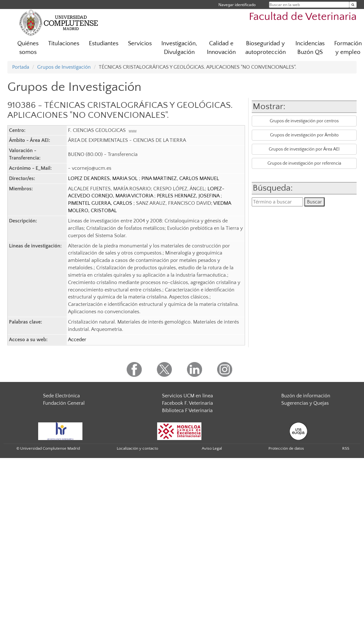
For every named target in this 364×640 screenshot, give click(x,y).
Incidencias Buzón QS (310, 48)
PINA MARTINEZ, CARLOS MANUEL (180, 178)
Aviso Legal (212, 448)
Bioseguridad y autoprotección (266, 48)
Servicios (140, 43)
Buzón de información (306, 396)
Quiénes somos (28, 48)
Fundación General (64, 403)
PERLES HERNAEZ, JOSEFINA (189, 196)
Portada (21, 67)
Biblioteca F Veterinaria (187, 411)
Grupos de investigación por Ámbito (304, 135)
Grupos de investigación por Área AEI (304, 149)
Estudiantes (104, 43)
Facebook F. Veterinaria (187, 403)
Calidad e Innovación (221, 48)
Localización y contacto (137, 448)
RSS (346, 448)
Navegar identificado (237, 5)
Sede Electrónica (61, 396)
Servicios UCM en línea (187, 396)
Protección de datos (286, 448)
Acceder (77, 340)
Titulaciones (64, 43)
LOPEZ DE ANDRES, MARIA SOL (103, 178)
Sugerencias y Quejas (305, 403)
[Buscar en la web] (353, 5)
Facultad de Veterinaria (303, 17)
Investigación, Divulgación (179, 48)
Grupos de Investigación (64, 67)
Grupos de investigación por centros (304, 121)
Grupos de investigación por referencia (304, 163)
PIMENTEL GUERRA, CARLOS (101, 203)
